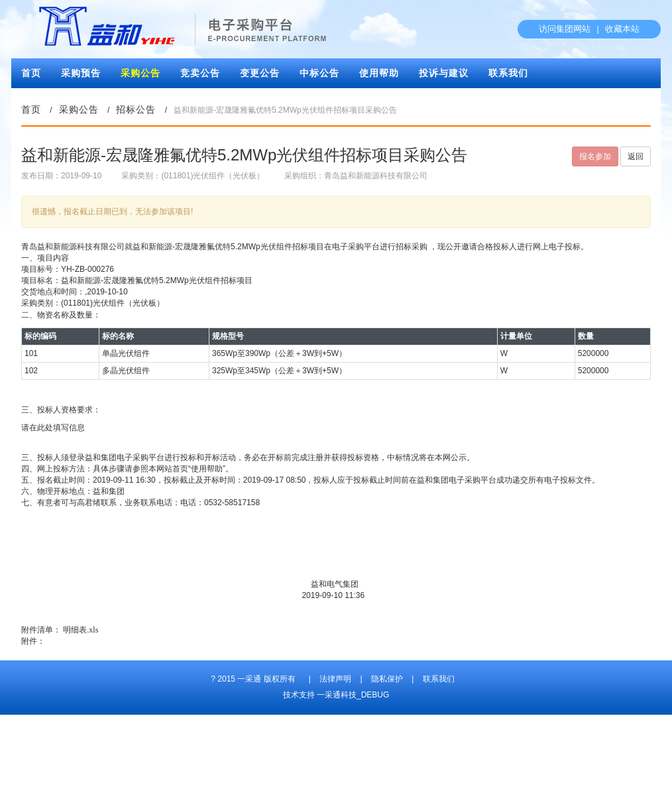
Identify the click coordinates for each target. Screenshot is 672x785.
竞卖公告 (200, 73)
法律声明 (335, 679)
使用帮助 (379, 73)
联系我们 (508, 73)
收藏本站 (622, 29)
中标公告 (319, 73)
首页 (31, 73)
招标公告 (136, 110)
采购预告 (81, 73)
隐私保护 (387, 679)
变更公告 (260, 73)
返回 (636, 156)
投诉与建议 (444, 73)
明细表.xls (81, 630)
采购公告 (140, 73)
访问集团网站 (565, 29)
